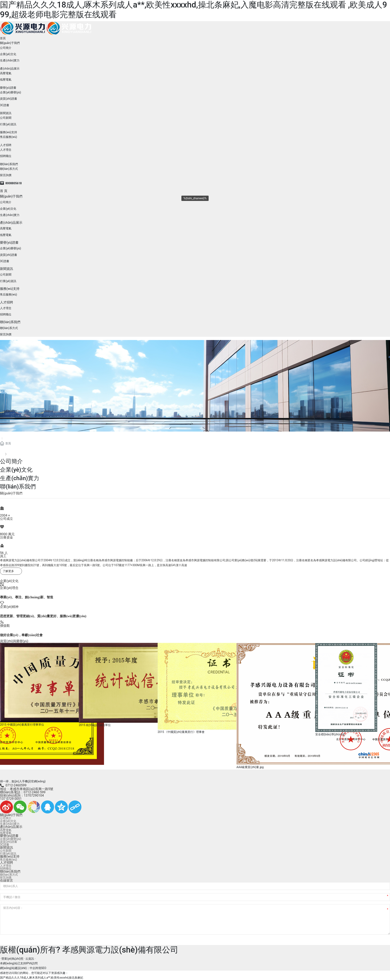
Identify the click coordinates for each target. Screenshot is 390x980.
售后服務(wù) (9, 137)
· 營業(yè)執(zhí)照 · (13, 959)
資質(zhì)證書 (9, 99)
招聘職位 (6, 156)
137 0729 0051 (11, 799)
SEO (44, 968)
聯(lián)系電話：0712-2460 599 (23, 792)
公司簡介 (6, 48)
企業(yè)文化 (8, 54)
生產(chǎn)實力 (10, 60)
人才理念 (6, 150)
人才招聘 (6, 145)
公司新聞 (6, 118)
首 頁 (4, 191)
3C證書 (5, 105)
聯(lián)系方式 (9, 169)
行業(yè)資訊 (8, 124)
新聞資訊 (6, 113)
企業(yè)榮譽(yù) (11, 92)
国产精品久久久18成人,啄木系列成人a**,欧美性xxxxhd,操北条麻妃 (42, 978)
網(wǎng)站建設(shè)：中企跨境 (21, 968)
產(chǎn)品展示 (10, 69)
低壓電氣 (6, 80)
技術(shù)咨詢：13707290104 (22, 795)
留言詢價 (6, 175)
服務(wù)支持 (9, 132)
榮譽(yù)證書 (8, 88)
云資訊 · (30, 959)
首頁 (3, 38)
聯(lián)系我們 (9, 164)
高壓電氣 (6, 73)
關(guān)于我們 (10, 43)
